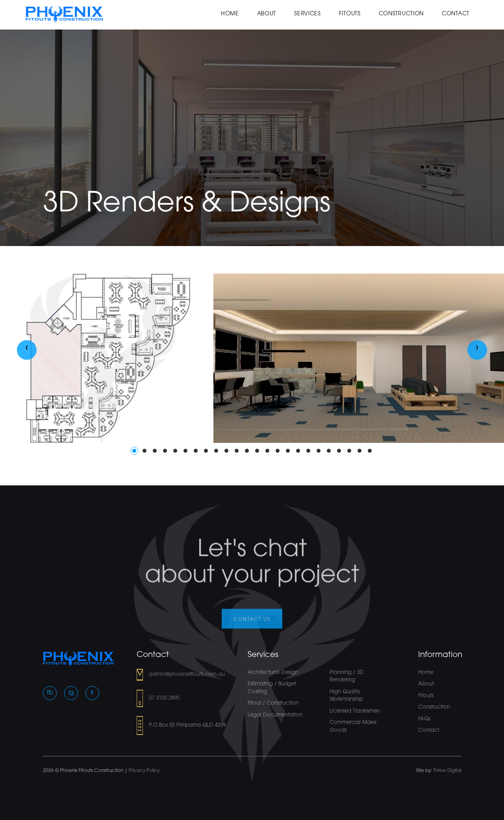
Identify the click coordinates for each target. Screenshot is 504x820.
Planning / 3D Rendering (347, 677)
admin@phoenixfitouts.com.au (187, 675)
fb (50, 693)
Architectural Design (273, 673)
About (267, 14)
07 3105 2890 (164, 698)
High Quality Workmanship (346, 696)
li (92, 693)
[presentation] (27, 350)
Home (230, 14)
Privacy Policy (144, 771)
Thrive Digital (447, 771)
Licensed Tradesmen (355, 711)
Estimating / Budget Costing (272, 688)
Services (308, 14)
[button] (134, 451)
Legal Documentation (275, 715)
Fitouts (350, 14)
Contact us (252, 624)
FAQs (424, 719)
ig (71, 693)
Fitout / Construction (273, 703)
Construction (401, 14)
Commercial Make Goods (353, 727)
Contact (456, 14)
